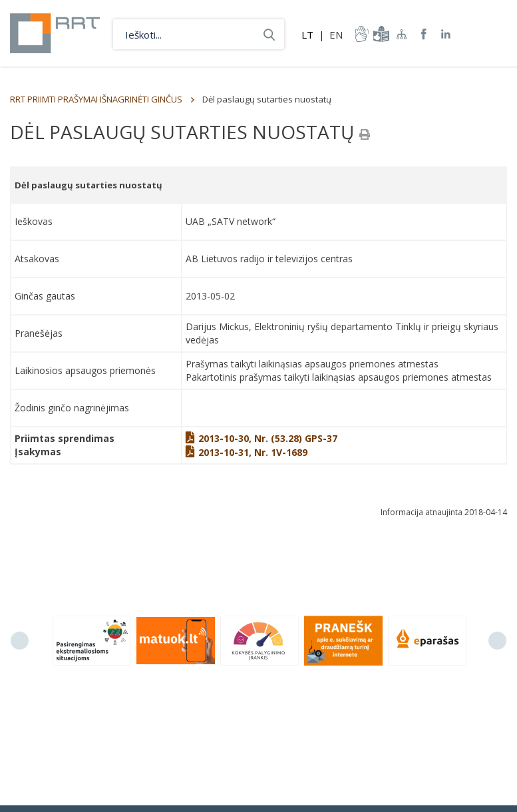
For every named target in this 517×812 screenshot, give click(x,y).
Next (497, 641)
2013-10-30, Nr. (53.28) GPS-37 (261, 438)
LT (307, 35)
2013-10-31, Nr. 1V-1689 (247, 452)
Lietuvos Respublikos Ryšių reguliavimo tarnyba (55, 33)
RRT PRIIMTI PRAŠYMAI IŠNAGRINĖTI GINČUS (96, 99)
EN (336, 35)
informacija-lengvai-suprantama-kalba (380, 34)
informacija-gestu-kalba (361, 34)
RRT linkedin (446, 34)
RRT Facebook (424, 34)
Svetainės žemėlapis (402, 34)
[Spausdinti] (365, 134)
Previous (20, 641)
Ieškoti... (269, 34)
